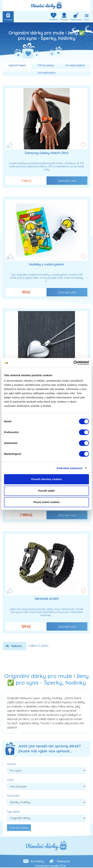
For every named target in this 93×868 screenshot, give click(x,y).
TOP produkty (46, 65)
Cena (10, 780)
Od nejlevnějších (75, 65)
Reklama (63, 861)
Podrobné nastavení (69, 468)
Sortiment (13, 796)
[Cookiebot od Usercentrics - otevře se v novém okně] (74, 363)
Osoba (11, 764)
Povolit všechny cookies (46, 479)
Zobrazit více (67, 181)
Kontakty (37, 861)
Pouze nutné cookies (46, 502)
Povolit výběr (46, 491)
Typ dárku (14, 812)
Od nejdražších (46, 73)
